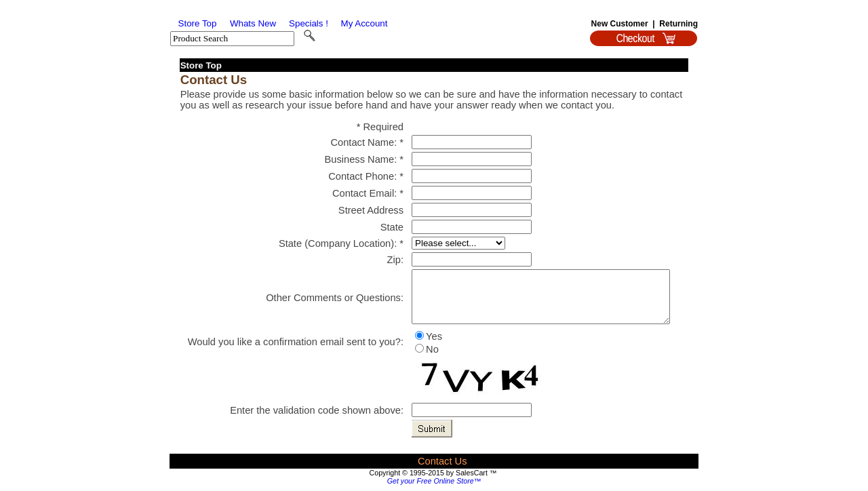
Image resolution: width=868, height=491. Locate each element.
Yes (434, 336)
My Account (364, 23)
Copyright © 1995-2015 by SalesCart (429, 473)
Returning (678, 24)
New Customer (620, 24)
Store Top (198, 23)
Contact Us (442, 461)
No (432, 349)
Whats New (253, 23)
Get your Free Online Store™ (434, 481)
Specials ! (309, 23)
